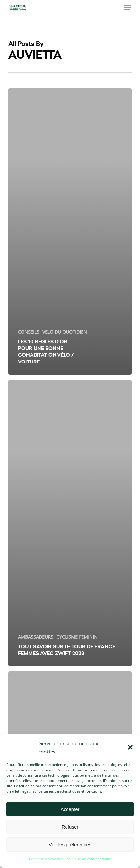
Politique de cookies (46, 859)
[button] (130, 747)
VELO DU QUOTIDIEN (65, 332)
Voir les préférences (70, 844)
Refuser (70, 827)
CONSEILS (29, 332)
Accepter (70, 809)
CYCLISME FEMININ (77, 637)
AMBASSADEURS (36, 637)
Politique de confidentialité (88, 859)
